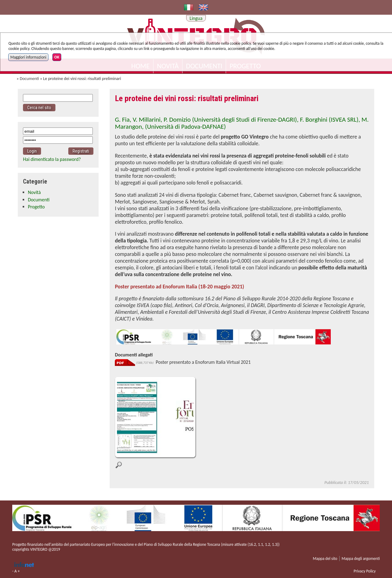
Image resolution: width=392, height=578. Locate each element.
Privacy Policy (365, 571)
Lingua (196, 18)
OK (57, 57)
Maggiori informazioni (28, 57)
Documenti (29, 79)
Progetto (36, 207)
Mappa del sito (325, 559)
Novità (34, 192)
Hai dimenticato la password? (52, 159)
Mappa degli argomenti (361, 559)
